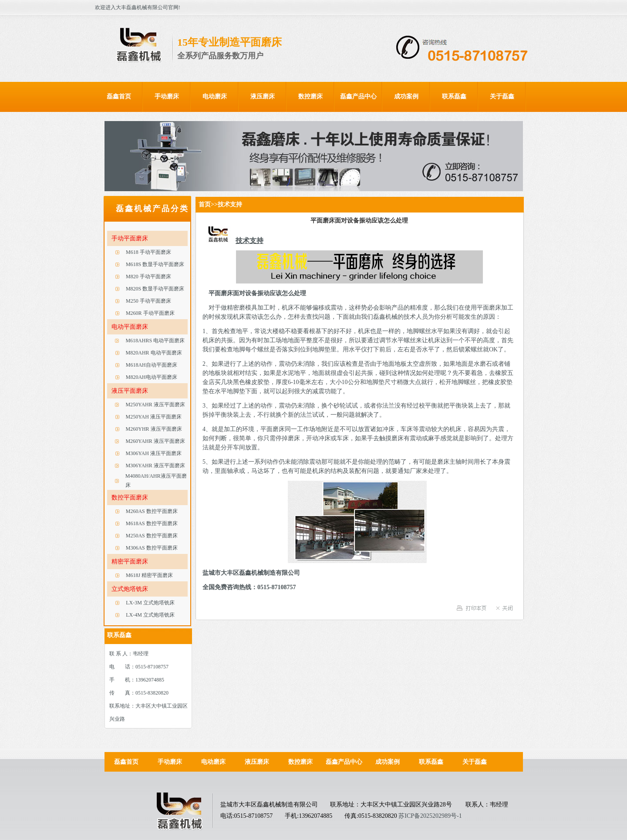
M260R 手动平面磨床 (150, 313)
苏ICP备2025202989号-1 (430, 816)
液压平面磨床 (130, 391)
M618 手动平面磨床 (148, 252)
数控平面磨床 (130, 498)
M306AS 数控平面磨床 (152, 548)
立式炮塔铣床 (130, 589)
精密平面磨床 (130, 562)
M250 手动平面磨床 (148, 301)
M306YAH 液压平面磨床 (154, 453)
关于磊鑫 (502, 96)
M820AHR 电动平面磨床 (154, 353)
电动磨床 (215, 96)
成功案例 (406, 96)
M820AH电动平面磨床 (152, 377)
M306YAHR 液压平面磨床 (155, 466)
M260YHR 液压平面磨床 (154, 429)
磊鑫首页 (119, 96)
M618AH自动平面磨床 (152, 365)
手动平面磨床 (130, 238)
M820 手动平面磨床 (148, 277)
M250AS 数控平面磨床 (152, 536)
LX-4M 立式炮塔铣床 (150, 615)
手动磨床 (167, 96)
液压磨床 (263, 96)
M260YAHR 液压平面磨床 (155, 441)
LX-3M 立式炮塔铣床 (150, 603)
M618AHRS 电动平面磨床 (155, 341)
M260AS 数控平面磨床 (152, 511)
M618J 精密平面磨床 (149, 575)
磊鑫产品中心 (358, 96)
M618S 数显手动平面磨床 (155, 264)
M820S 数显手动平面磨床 (155, 289)
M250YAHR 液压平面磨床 (155, 405)
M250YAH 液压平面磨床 (154, 417)
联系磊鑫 (454, 96)
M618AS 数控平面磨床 (152, 523)
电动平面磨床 (130, 327)
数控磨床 (310, 96)
